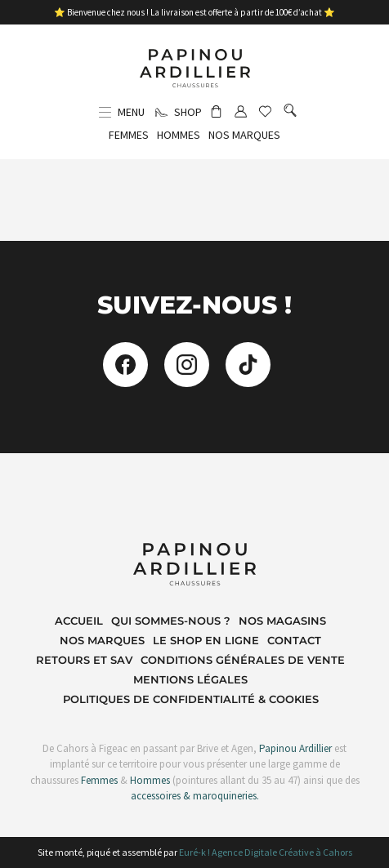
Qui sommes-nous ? (171, 621)
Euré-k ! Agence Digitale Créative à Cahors (266, 852)
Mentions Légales (190, 679)
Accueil (79, 621)
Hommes (150, 780)
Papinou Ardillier (295, 748)
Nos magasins (282, 621)
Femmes (98, 780)
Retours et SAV (84, 660)
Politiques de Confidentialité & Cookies (191, 699)
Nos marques (102, 640)
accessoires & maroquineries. (195, 796)
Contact (294, 640)
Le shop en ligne (206, 640)
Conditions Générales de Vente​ (243, 660)
